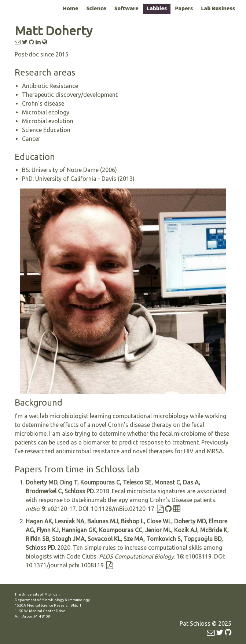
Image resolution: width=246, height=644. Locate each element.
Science (96, 8)
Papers (184, 8)
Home (70, 8)
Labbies (157, 8)
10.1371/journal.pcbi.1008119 (65, 565)
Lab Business (218, 8)
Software (126, 8)
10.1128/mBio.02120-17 (123, 509)
